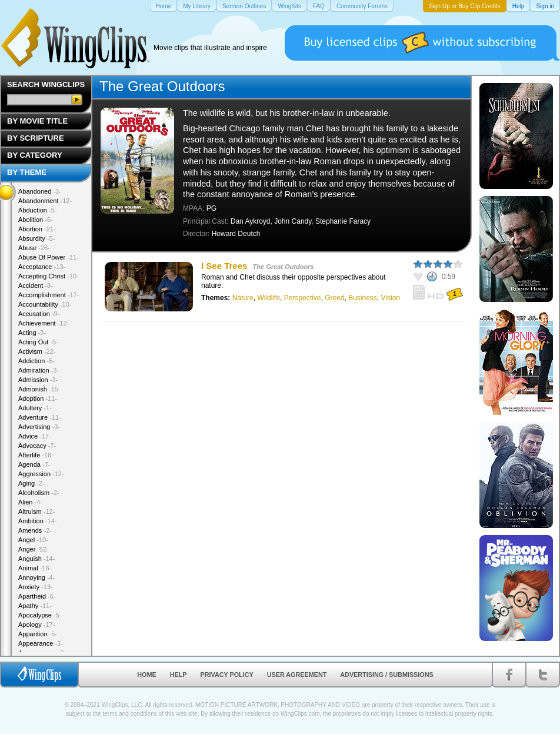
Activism (37, 351)
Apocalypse (40, 615)
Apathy (35, 606)
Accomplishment (49, 295)
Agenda (34, 464)
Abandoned (40, 191)
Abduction (37, 210)
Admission (38, 380)
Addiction (36, 361)
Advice (35, 436)
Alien (30, 502)
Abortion (37, 229)
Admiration (39, 370)
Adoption (38, 398)
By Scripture (36, 138)
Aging (31, 483)
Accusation (39, 314)
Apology (36, 625)
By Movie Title (37, 121)
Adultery (35, 408)
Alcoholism (39, 493)
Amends (35, 530)
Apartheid (37, 596)
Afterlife (36, 455)
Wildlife (269, 298)
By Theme (27, 172)
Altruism (36, 512)
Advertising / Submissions (386, 675)
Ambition (37, 521)
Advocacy (37, 446)
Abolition (36, 220)
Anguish (36, 559)
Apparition (38, 634)
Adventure (40, 417)
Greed (334, 298)
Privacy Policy (227, 675)
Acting (32, 333)
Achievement (44, 323)
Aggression (41, 474)
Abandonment (45, 201)
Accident (36, 285)
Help (179, 675)
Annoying (36, 577)
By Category (35, 155)
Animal (35, 568)
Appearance (41, 643)
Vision (391, 298)
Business (363, 298)
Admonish (39, 389)
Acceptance (42, 267)
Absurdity (36, 238)
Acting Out (38, 342)
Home (146, 675)
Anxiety (36, 587)
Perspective (303, 298)
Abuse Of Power (49, 257)
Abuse (34, 248)
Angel (33, 540)
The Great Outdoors (284, 267)
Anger (34, 549)
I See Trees (224, 266)
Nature (243, 298)
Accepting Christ (49, 276)
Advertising (39, 427)
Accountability (45, 304)
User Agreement (297, 675)
